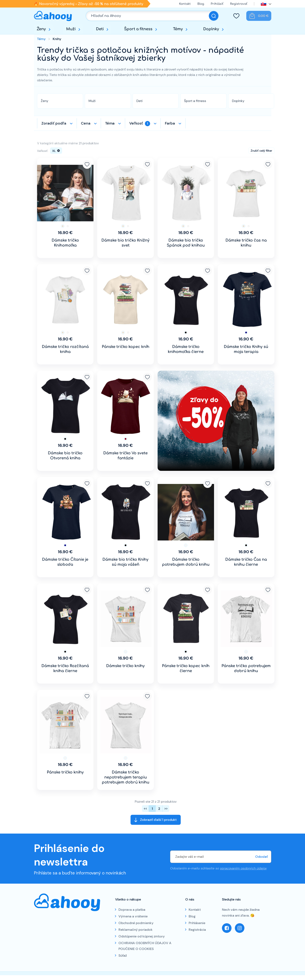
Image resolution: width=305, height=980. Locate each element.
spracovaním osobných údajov (243, 868)
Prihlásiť (217, 4)
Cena (86, 123)
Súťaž (123, 955)
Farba (170, 123)
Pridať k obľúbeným (87, 164)
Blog (201, 4)
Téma (110, 123)
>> (166, 809)
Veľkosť (140, 123)
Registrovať (239, 4)
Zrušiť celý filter (261, 151)
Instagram (240, 928)
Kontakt (185, 4)
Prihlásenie (197, 923)
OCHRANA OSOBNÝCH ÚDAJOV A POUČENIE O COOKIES (145, 946)
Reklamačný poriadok (136, 930)
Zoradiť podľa (54, 123)
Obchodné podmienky (136, 923)
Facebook (227, 928)
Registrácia (197, 930)
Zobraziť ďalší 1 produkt (158, 820)
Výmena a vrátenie (133, 916)
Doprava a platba (132, 910)
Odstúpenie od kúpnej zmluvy (142, 936)
